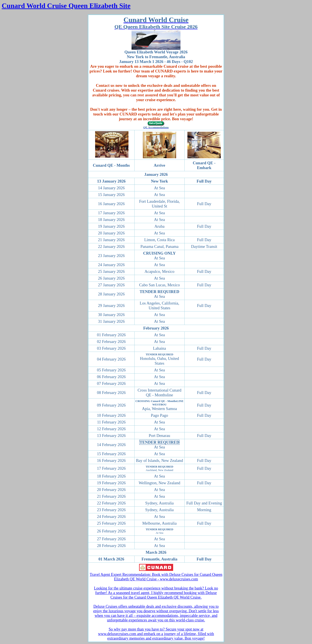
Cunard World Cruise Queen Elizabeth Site (66, 6)
